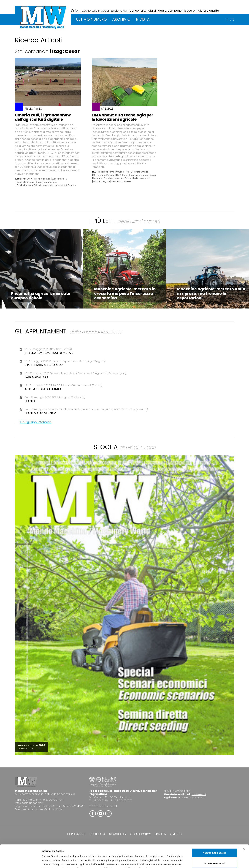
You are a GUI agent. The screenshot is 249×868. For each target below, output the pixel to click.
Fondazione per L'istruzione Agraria (35, 185)
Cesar (39, 182)
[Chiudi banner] (244, 828)
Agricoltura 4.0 (60, 179)
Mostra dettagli (167, 862)
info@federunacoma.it (29, 803)
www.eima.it (199, 794)
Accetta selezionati (214, 842)
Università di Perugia (65, 185)
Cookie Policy (146, 851)
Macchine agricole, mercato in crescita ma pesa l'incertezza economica (125, 293)
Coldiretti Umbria (25, 182)
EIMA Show (27, 179)
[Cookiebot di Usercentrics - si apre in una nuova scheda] (21, 862)
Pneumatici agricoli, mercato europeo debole (41, 296)
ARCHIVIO (121, 19)
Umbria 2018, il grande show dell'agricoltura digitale (43, 117)
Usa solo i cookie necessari (214, 852)
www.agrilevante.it (193, 798)
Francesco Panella (121, 181)
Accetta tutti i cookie (214, 831)
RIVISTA (143, 19)
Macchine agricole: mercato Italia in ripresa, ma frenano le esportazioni (211, 293)
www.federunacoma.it (103, 806)
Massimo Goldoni (124, 178)
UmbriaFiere (50, 182)
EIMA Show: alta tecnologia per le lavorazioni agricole (122, 117)
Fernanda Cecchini (103, 178)
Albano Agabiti (142, 178)
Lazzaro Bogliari (102, 181)
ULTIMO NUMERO (91, 19)
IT (227, 19)
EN (232, 19)
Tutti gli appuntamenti (36, 422)
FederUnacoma (106, 172)
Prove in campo (42, 179)
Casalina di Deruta (138, 175)
